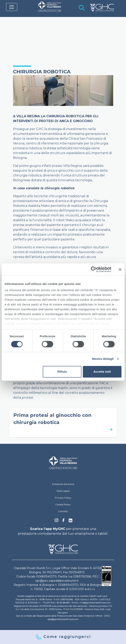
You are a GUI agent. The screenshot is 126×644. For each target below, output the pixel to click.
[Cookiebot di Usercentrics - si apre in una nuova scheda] (94, 269)
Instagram (56, 521)
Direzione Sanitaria (63, 484)
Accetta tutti (102, 372)
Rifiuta (62, 372)
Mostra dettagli (103, 359)
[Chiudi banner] (120, 269)
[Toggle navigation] (12, 7)
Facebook (64, 521)
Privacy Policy (63, 498)
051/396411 (54, 572)
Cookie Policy (63, 504)
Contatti (63, 511)
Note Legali (63, 491)
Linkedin (71, 522)
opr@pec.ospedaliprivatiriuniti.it (57, 581)
